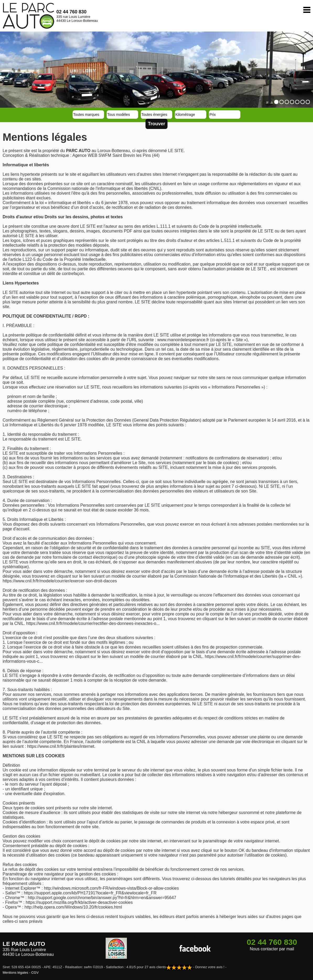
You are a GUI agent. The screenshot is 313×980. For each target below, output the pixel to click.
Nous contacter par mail (272, 949)
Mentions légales (15, 973)
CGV (35, 973)
